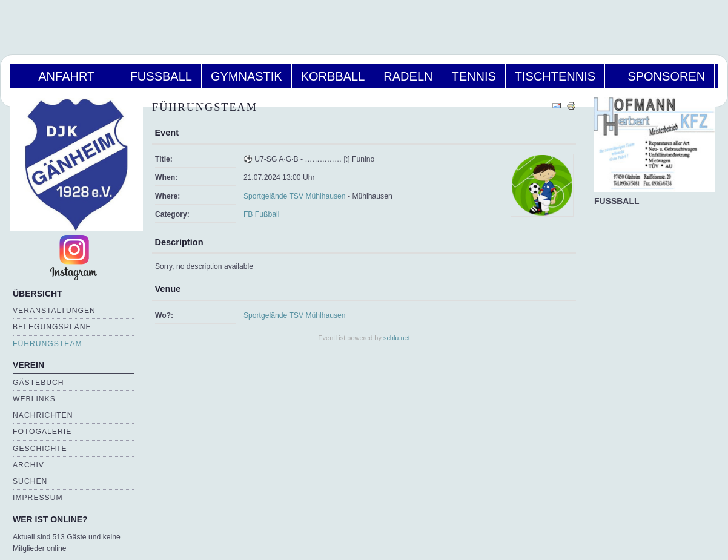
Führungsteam (48, 344)
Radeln (408, 76)
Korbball (333, 76)
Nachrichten (43, 415)
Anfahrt (65, 76)
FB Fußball (261, 214)
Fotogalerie (42, 432)
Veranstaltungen (54, 311)
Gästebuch (38, 383)
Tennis (473, 76)
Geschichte (40, 449)
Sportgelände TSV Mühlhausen (295, 196)
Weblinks (34, 399)
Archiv (28, 465)
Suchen (30, 481)
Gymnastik (247, 76)
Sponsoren (660, 76)
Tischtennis (555, 76)
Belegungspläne (52, 327)
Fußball (161, 76)
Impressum (38, 498)
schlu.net (397, 338)
